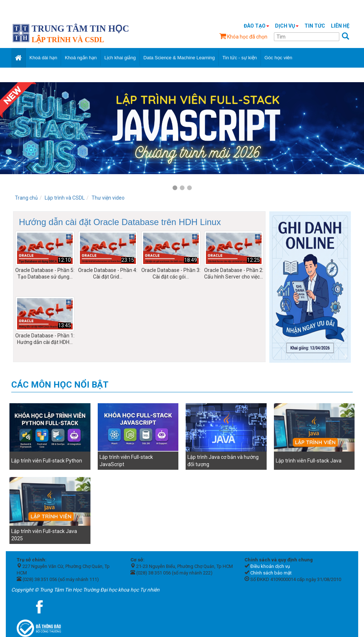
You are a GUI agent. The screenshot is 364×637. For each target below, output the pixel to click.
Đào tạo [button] (256, 26)
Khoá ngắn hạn (81, 58)
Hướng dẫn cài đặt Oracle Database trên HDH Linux (120, 222)
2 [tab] (182, 188)
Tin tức (315, 26)
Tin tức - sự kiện (240, 58)
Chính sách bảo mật (271, 573)
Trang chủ (26, 198)
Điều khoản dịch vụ (270, 566)
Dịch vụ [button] (287, 26)
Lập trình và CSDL (65, 198)
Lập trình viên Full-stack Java (309, 461)
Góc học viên (278, 58)
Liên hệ (340, 26)
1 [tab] (175, 188)
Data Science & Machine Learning (179, 58)
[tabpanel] (182, 128)
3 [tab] (189, 188)
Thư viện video (108, 198)
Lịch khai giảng (120, 58)
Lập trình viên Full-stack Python (47, 461)
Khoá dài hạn (43, 58)
